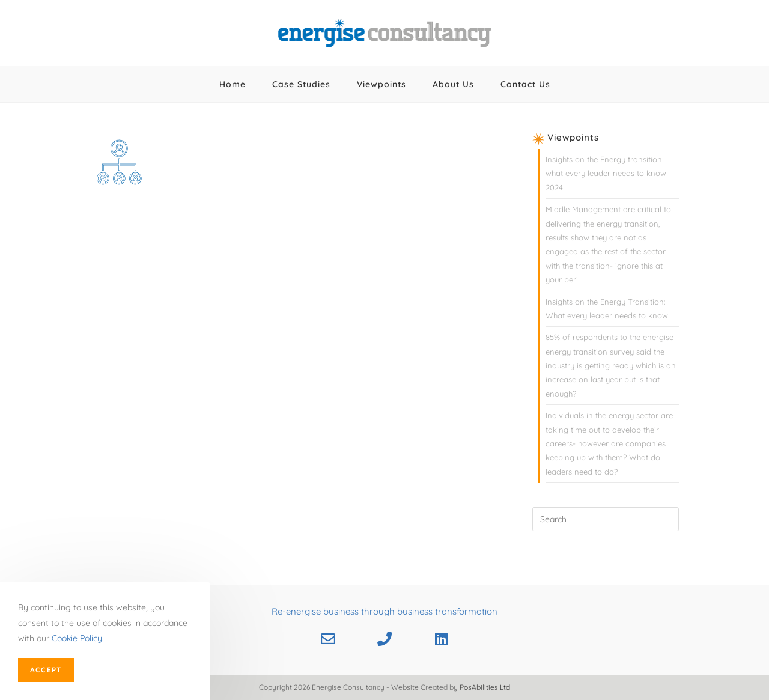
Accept (46, 670)
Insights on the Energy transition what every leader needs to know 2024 (606, 173)
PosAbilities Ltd (485, 687)
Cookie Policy (77, 638)
